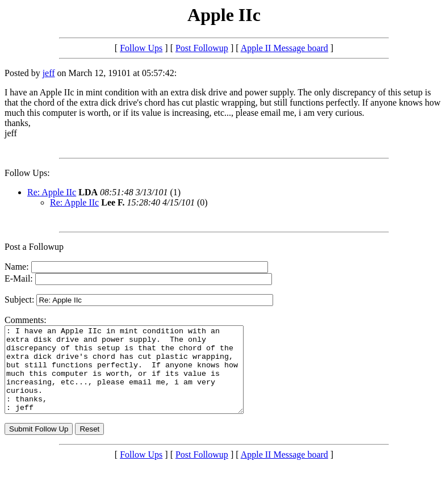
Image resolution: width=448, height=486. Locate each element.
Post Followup (202, 48)
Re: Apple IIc (52, 192)
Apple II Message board (284, 48)
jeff (49, 73)
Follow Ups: (27, 173)
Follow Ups (141, 48)
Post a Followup (34, 247)
